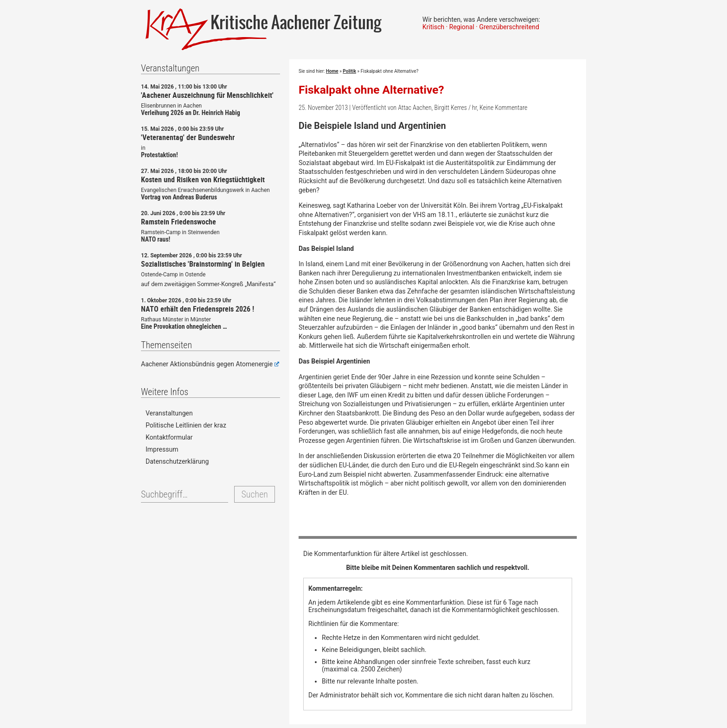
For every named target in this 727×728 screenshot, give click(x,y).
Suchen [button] (254, 494)
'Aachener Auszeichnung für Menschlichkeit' (207, 95)
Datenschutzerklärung (177, 461)
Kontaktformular (169, 437)
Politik (349, 71)
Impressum (162, 449)
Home (332, 71)
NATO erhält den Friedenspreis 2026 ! (198, 309)
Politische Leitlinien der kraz (186, 425)
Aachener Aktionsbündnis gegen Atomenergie (210, 364)
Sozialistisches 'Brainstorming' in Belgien (203, 264)
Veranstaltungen (169, 413)
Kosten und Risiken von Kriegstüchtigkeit (203, 179)
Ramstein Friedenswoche (179, 222)
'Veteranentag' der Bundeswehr (188, 137)
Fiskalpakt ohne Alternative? (371, 90)
